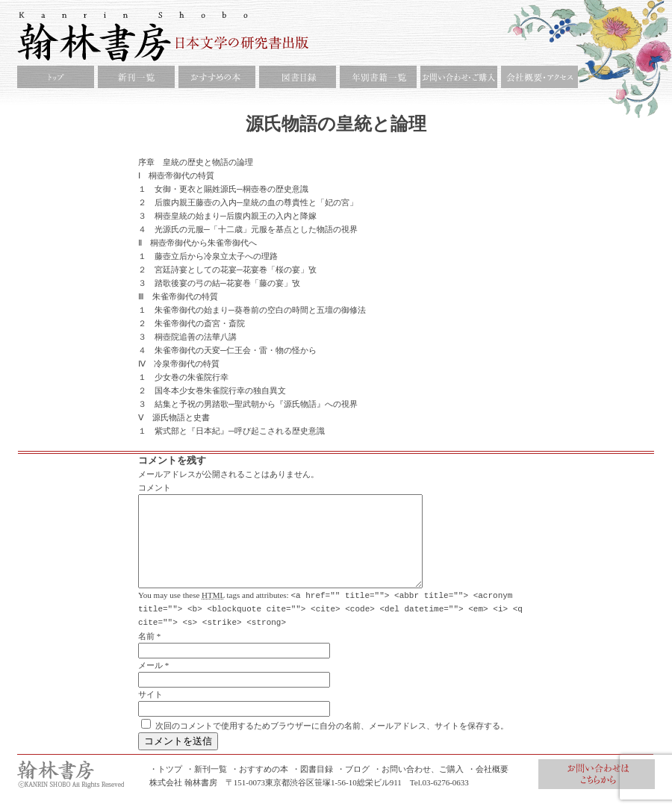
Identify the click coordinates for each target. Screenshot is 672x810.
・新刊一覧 (206, 786)
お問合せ (597, 791)
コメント (155, 487)
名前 (146, 653)
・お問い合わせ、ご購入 (419, 786)
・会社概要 (488, 786)
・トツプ (166, 786)
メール (150, 682)
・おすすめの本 (259, 786)
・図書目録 (312, 786)
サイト (150, 711)
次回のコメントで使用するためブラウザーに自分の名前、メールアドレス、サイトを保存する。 (332, 743)
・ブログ (353, 786)
